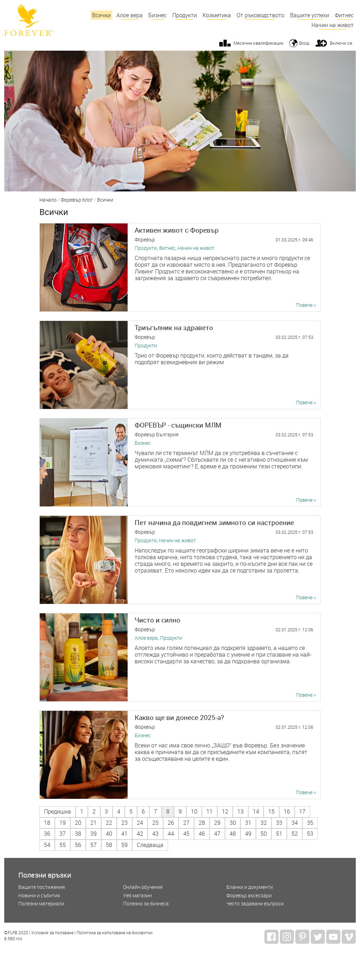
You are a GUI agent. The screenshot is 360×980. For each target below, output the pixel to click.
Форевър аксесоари (249, 896)
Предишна (57, 811)
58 (109, 845)
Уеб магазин (137, 896)
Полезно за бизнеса (146, 904)
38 (78, 834)
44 (171, 834)
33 (279, 823)
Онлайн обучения (143, 887)
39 (94, 834)
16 (287, 811)
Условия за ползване (52, 933)
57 (94, 845)
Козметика (217, 15)
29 (217, 823)
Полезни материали (41, 904)
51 (279, 834)
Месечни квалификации (258, 43)
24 (140, 823)
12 (225, 811)
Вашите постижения (42, 887)
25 (155, 823)
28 (202, 823)
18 (47, 823)
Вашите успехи (310, 15)
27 (186, 823)
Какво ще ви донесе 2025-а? (179, 717)
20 (78, 823)
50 (264, 834)
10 (194, 811)
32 (264, 823)
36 (47, 834)
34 (295, 823)
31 (248, 823)
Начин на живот (333, 25)
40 (109, 834)
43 (155, 834)
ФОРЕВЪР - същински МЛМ (178, 425)
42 (140, 834)
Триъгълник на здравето (174, 327)
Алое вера (130, 15)
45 (186, 834)
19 (63, 823)
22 (109, 823)
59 (124, 845)
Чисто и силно (157, 620)
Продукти (185, 15)
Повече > (306, 305)
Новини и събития (39, 896)
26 (171, 823)
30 (233, 823)
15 (271, 811)
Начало (48, 200)
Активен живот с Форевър (177, 230)
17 (302, 811)
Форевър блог (77, 200)
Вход (304, 43)
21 (94, 823)
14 (256, 811)
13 (240, 811)
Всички (101, 15)
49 (248, 834)
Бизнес (157, 15)
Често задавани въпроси (255, 904)
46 (202, 834)
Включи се (341, 43)
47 (217, 834)
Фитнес (344, 15)
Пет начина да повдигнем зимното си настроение (214, 522)
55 (63, 845)
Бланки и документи (250, 887)
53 (310, 834)
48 (233, 834)
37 (63, 834)
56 (78, 845)
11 (210, 811)
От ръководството (261, 15)
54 (47, 845)
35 (310, 823)
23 (124, 823)
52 (295, 834)
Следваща (150, 845)
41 (124, 834)
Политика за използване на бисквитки (115, 933)
